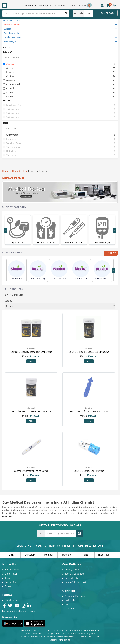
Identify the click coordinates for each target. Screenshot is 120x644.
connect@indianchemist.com (21, 611)
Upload (107, 13)
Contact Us (10, 582)
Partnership (71, 600)
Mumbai (48, 555)
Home (5, 171)
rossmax (9, 72)
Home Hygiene (11, 41)
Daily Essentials (11, 33)
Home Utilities (20, 171)
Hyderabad (104, 555)
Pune (85, 555)
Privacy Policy (72, 570)
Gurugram (30, 555)
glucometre (11, 135)
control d (10, 88)
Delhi (12, 555)
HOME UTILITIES (11, 20)
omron (8, 68)
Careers (9, 586)
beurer (8, 96)
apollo (8, 92)
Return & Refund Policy (76, 582)
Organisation (11, 574)
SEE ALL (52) (111, 253)
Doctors (69, 604)
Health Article (12, 570)
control (9, 64)
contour (9, 76)
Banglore (67, 555)
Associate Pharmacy (75, 596)
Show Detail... (8, 517)
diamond (9, 80)
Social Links (11, 600)
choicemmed (11, 84)
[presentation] (6, 230)
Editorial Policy (72, 578)
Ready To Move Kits (13, 37)
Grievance (70, 609)
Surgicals (8, 29)
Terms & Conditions (75, 574)
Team (8, 578)
